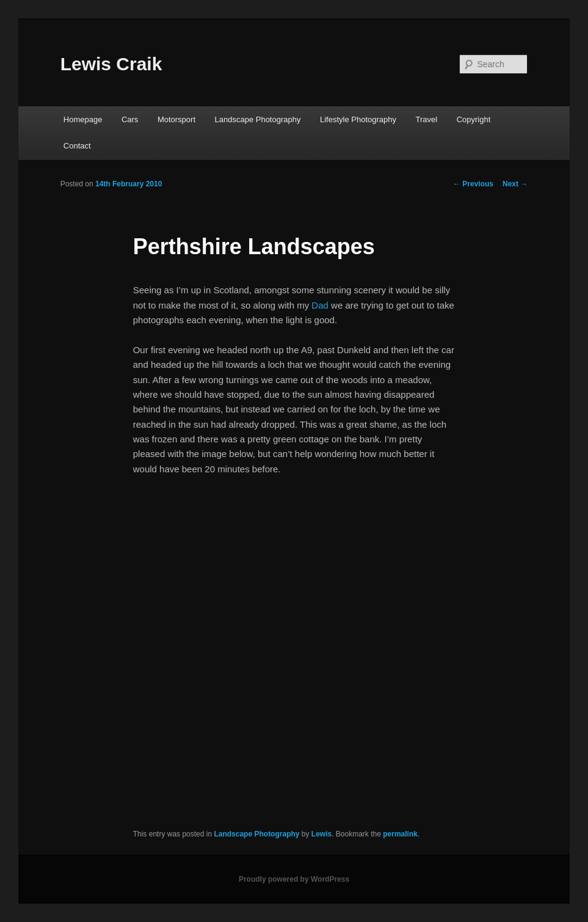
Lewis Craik (111, 64)
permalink (400, 834)
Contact (77, 146)
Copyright (474, 119)
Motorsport (176, 119)
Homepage (83, 119)
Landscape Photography (258, 119)
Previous (473, 184)
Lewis (321, 834)
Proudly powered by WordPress (294, 879)
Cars (130, 119)
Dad (320, 305)
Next (515, 184)
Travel (427, 119)
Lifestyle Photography (358, 119)
